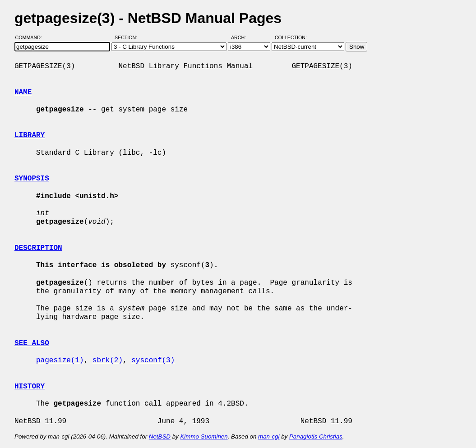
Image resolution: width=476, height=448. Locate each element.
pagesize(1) (60, 360)
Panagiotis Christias (316, 436)
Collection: (291, 37)
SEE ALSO (32, 343)
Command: (31, 37)
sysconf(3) (153, 360)
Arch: (243, 37)
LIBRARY (30, 135)
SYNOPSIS (32, 179)
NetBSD (160, 436)
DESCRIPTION (38, 248)
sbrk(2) (108, 360)
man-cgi (269, 436)
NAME (23, 92)
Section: (128, 37)
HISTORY (30, 387)
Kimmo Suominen (204, 436)
